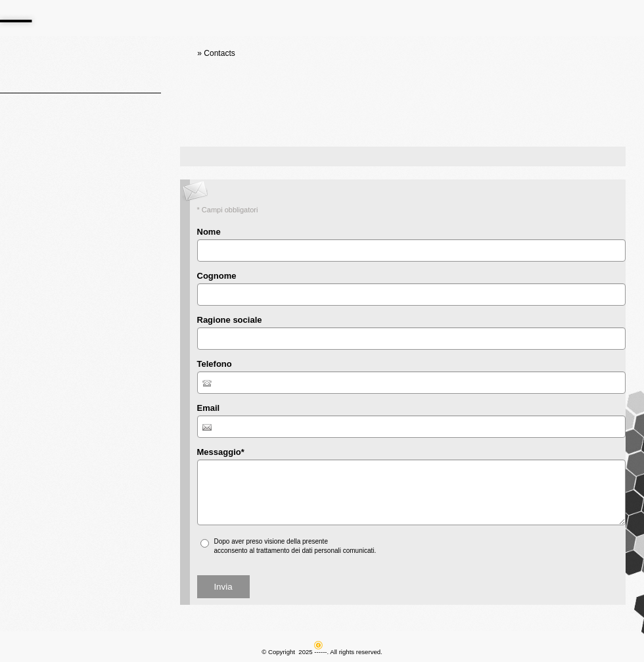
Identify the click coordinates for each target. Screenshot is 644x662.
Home (185, 53)
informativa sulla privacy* (366, 541)
